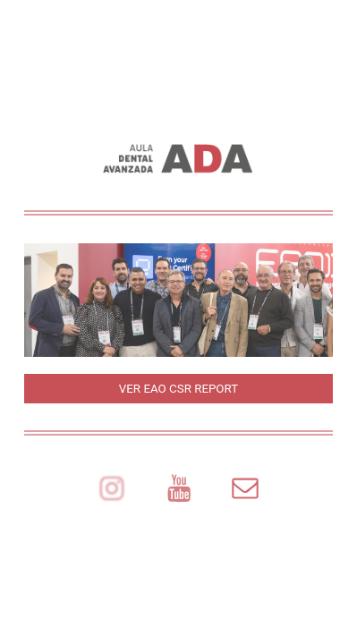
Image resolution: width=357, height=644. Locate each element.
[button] (111, 489)
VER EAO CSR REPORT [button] (178, 389)
